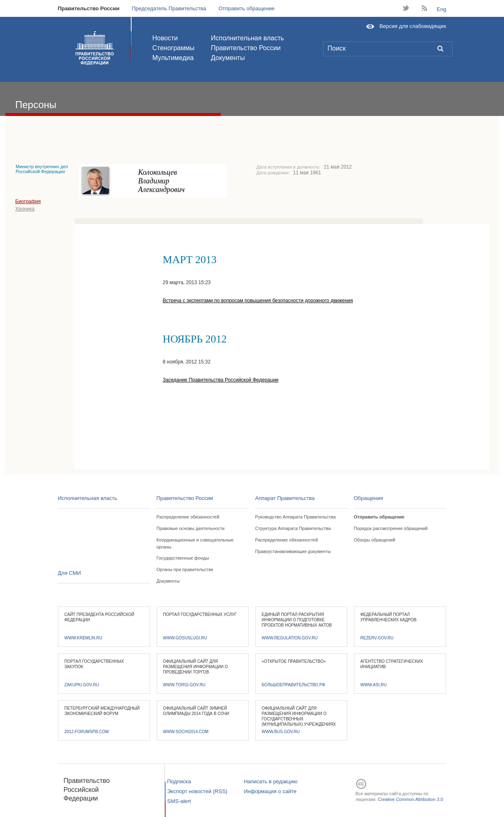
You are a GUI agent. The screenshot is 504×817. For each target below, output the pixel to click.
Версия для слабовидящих (413, 26)
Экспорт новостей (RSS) (198, 791)
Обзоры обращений (375, 540)
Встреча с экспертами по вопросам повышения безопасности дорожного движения (258, 301)
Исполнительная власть (247, 38)
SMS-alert (179, 801)
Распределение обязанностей (188, 517)
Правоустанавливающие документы (293, 551)
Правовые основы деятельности (191, 528)
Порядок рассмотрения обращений (391, 528)
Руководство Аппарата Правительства (296, 517)
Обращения (369, 498)
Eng (441, 9)
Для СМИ (69, 573)
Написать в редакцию (270, 781)
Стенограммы (173, 48)
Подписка (179, 781)
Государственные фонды (183, 558)
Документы (228, 58)
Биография (28, 201)
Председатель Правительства (169, 8)
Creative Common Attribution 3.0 (410, 799)
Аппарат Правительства (285, 498)
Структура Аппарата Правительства (293, 528)
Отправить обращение (246, 8)
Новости (165, 38)
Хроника (25, 209)
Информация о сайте (270, 791)
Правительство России (89, 8)
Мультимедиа (173, 58)
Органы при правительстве (185, 569)
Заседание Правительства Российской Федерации (221, 380)
